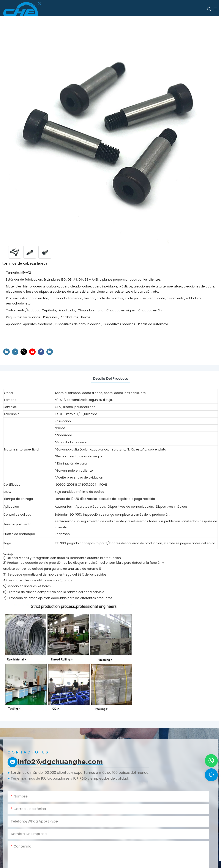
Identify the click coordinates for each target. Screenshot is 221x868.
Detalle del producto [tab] (110, 379)
